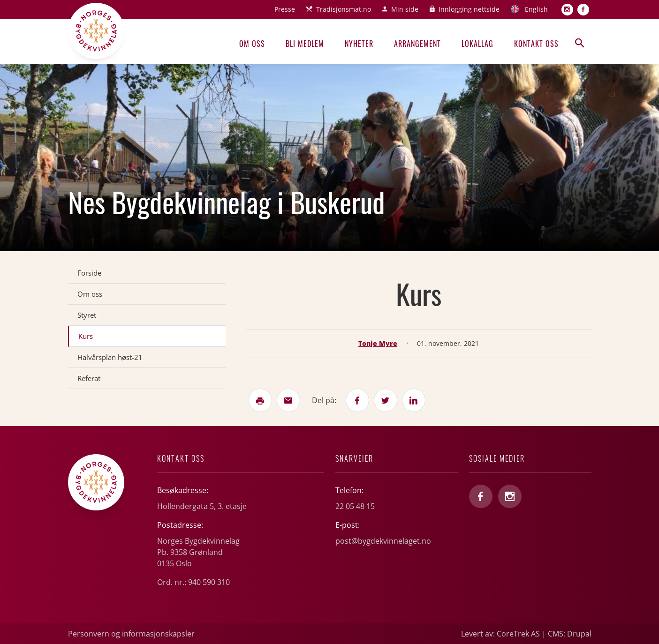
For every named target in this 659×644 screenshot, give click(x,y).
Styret (87, 315)
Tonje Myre (378, 343)
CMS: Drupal (570, 634)
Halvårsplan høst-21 (110, 357)
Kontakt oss (536, 44)
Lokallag (477, 44)
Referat (89, 378)
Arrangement (417, 44)
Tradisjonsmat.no (344, 9)
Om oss (252, 44)
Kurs (86, 336)
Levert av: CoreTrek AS (500, 634)
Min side (405, 9)
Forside (89, 273)
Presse (285, 9)
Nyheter (359, 44)
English (536, 9)
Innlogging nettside (469, 9)
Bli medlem (305, 44)
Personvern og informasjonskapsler (131, 634)
